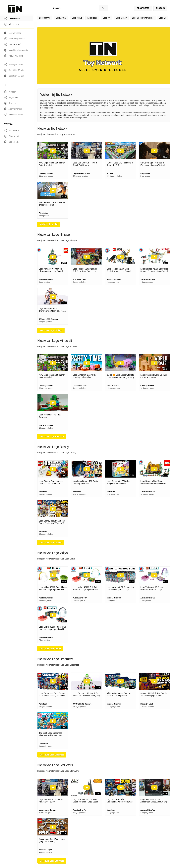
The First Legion (46, 850)
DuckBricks (44, 744)
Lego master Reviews (82, 173)
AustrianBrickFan (46, 280)
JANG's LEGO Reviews (48, 319)
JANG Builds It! (113, 386)
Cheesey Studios (46, 173)
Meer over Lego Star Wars (52, 861)
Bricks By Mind (147, 704)
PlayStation (145, 173)
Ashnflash (43, 492)
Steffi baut (111, 492)
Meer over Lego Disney (51, 543)
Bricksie (110, 173)
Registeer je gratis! (49, 224)
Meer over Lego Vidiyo (50, 649)
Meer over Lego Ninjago (51, 330)
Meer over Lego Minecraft (52, 437)
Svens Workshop (46, 425)
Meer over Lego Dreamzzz (52, 755)
